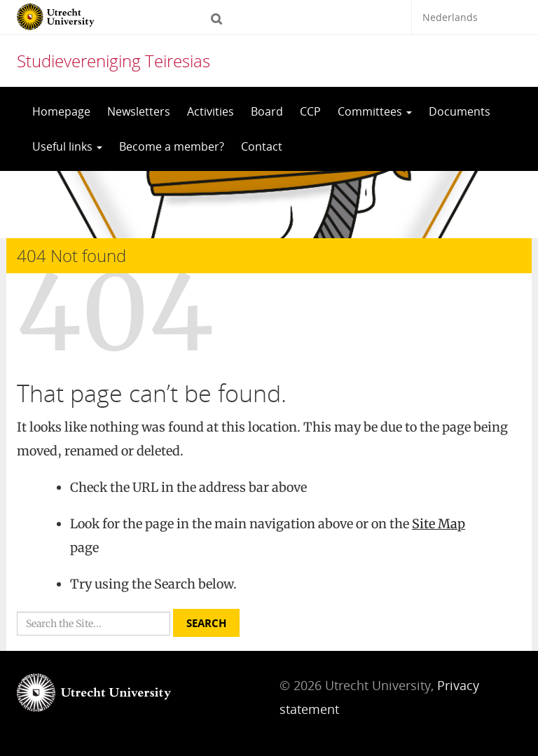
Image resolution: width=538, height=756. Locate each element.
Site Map (439, 524)
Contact (262, 146)
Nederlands (450, 17)
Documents (460, 111)
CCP (310, 111)
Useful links (67, 146)
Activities (211, 111)
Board (267, 111)
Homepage (61, 111)
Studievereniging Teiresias (113, 61)
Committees (375, 111)
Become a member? (172, 146)
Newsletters (139, 111)
